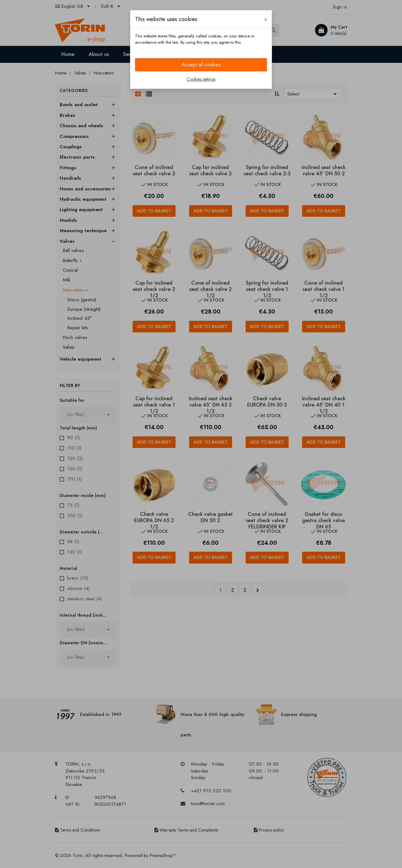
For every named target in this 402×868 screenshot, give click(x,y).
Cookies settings (201, 79)
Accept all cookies (201, 65)
